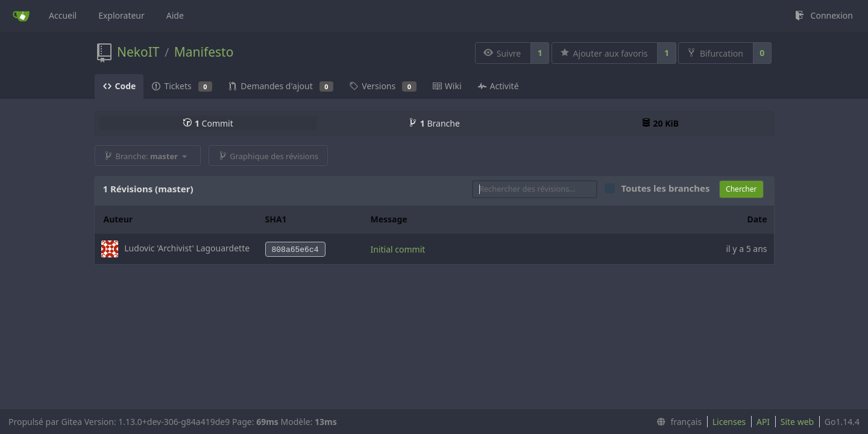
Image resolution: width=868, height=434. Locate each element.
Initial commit (398, 249)
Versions (383, 86)
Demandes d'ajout (281, 86)
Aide (175, 15)
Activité (498, 86)
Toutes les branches (669, 188)
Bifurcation (715, 53)
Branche (434, 123)
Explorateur (121, 15)
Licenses (729, 422)
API (763, 422)
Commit (208, 123)
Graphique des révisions (268, 156)
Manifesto (204, 52)
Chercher (741, 189)
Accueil (63, 15)
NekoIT (138, 52)
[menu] (677, 422)
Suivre (502, 53)
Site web (797, 422)
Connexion (824, 15)
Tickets (182, 86)
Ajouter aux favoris (604, 53)
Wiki (447, 86)
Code (119, 86)
